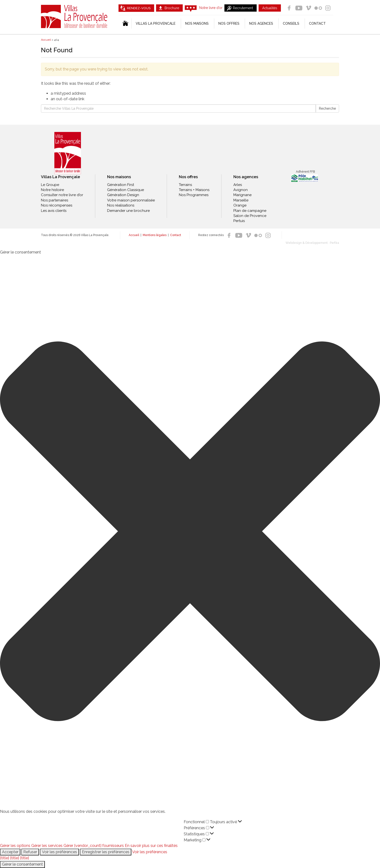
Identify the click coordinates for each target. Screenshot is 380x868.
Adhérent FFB (305, 172)
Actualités (270, 8)
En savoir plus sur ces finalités (151, 846)
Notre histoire (52, 190)
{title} (4, 858)
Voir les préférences (59, 852)
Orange (240, 205)
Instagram (328, 8)
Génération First (121, 185)
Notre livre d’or (211, 8)
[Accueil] (125, 23)
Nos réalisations (121, 205)
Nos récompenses (57, 205)
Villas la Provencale (156, 23)
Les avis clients (54, 211)
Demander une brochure (128, 211)
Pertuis (239, 221)
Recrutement (243, 8)
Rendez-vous (139, 8)
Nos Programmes (194, 195)
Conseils (291, 23)
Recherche (327, 108)
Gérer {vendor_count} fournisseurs (94, 846)
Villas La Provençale (75, 16)
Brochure (172, 8)
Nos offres (229, 23)
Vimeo (309, 8)
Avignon (241, 190)
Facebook (289, 8)
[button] (190, 532)
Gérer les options (15, 846)
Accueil (134, 235)
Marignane (242, 195)
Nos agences (261, 23)
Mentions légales (155, 235)
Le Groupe (50, 185)
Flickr (318, 8)
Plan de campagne (250, 211)
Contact (317, 23)
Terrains (185, 185)
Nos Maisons (197, 23)
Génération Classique (126, 190)
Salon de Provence (250, 216)
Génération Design (123, 195)
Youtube (299, 8)
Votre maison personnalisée (131, 200)
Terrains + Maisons (194, 190)
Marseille (241, 200)
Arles (238, 185)
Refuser (30, 852)
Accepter (10, 852)
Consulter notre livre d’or (62, 195)
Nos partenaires (55, 200)
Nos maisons (119, 177)
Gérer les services (47, 846)
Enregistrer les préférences (106, 852)
